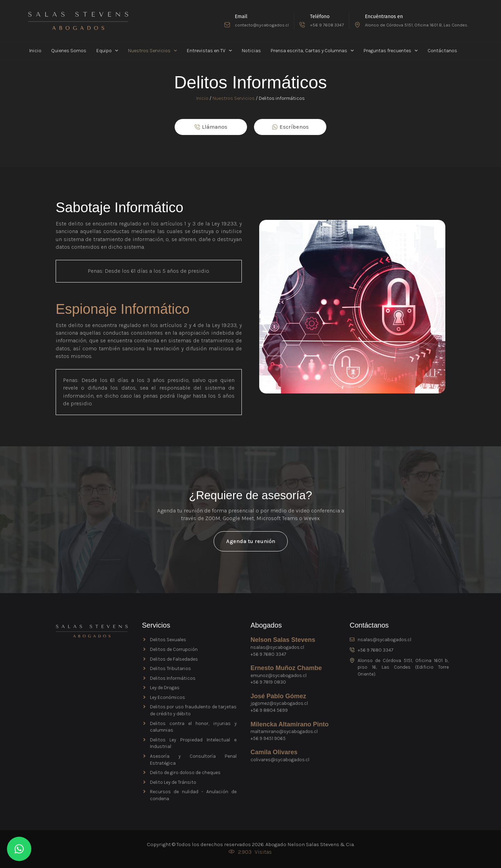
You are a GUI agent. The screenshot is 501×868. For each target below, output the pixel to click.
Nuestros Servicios (234, 98)
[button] (108, 51)
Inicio (202, 98)
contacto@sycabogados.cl (262, 25)
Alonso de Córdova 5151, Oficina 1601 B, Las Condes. (416, 25)
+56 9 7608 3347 (327, 25)
